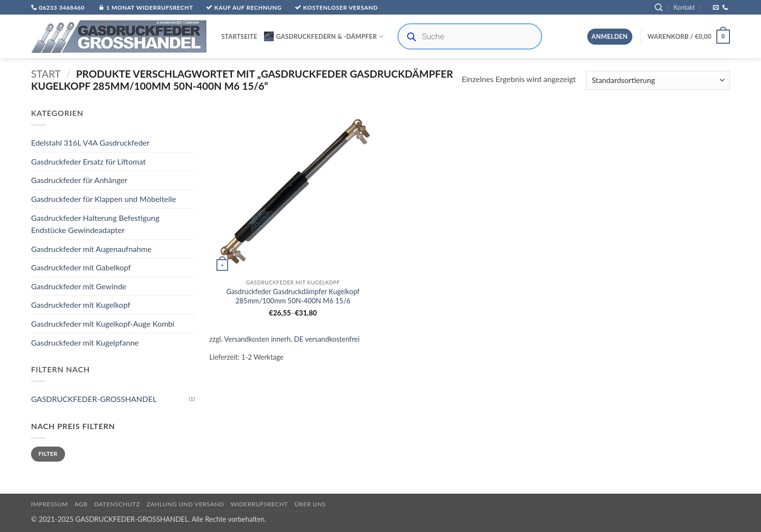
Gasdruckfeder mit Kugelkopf (81, 305)
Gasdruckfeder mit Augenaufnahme (91, 249)
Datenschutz (117, 504)
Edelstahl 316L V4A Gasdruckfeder (90, 143)
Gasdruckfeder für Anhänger (79, 180)
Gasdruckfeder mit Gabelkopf (81, 268)
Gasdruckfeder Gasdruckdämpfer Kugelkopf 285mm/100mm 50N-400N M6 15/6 (293, 296)
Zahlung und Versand (185, 504)
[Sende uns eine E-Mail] (716, 8)
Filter (48, 454)
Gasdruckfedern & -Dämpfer (324, 36)
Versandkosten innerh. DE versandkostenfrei (292, 339)
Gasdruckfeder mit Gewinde (79, 286)
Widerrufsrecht (259, 504)
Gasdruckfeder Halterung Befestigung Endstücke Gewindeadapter (95, 224)
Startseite (239, 36)
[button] (659, 8)
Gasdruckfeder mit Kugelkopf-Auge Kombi (103, 324)
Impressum (50, 504)
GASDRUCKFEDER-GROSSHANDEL (94, 399)
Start (46, 74)
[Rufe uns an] (725, 8)
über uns (310, 504)
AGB (81, 504)
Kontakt (684, 7)
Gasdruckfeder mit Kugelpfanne (85, 342)
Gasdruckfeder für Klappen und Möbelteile (104, 199)
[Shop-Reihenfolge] (658, 80)
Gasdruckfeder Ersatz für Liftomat (88, 161)
